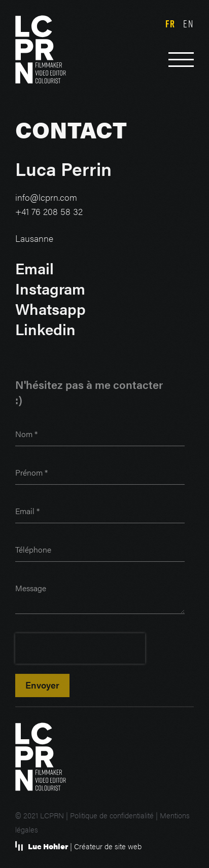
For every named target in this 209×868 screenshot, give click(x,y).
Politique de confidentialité (112, 815)
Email (34, 268)
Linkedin (45, 329)
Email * (27, 512)
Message (31, 589)
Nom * (26, 435)
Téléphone (33, 551)
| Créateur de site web (85, 846)
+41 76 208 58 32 (49, 212)
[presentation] (80, 650)
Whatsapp (50, 309)
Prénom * (31, 474)
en (188, 23)
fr (170, 24)
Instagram (50, 289)
